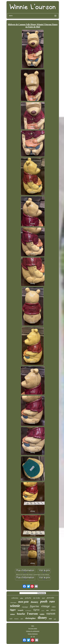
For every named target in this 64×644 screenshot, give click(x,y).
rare (52, 601)
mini (50, 619)
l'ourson (32, 614)
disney (42, 618)
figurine (35, 606)
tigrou (36, 610)
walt (55, 619)
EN (32, 637)
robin (42, 614)
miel (43, 598)
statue (13, 614)
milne (22, 598)
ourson (51, 613)
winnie (15, 606)
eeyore (43, 611)
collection (15, 598)
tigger (13, 610)
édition (53, 610)
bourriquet (13, 602)
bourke (21, 614)
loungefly (21, 610)
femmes (16, 619)
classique (25, 607)
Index (33, 626)
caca (54, 607)
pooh (44, 601)
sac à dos (37, 598)
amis (47, 610)
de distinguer (28, 611)
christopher (30, 618)
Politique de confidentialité (33, 631)
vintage (45, 606)
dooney (34, 602)
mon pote (24, 602)
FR (34, 637)
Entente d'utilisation (33, 634)
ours (22, 619)
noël (11, 619)
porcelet (50, 598)
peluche (28, 598)
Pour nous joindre (33, 629)
